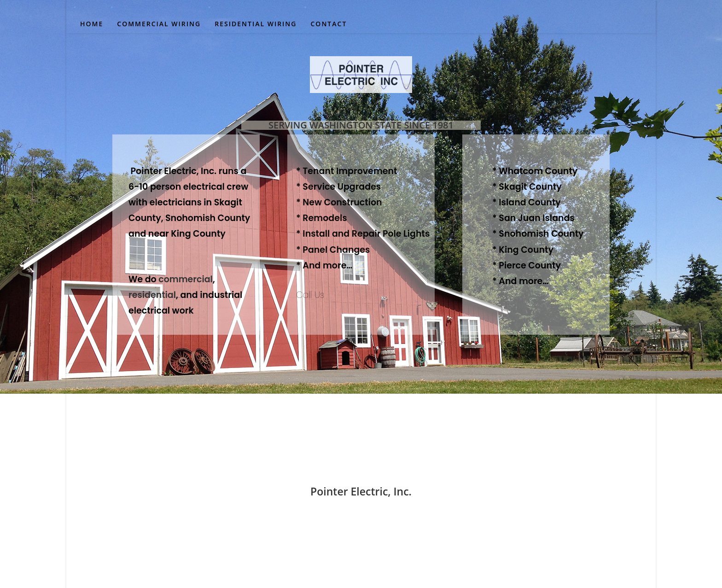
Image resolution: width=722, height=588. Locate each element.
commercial (186, 279)
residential (152, 295)
